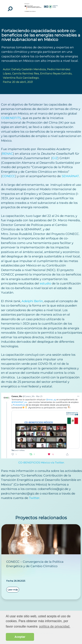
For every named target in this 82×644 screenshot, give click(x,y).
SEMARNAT (70, 176)
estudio (45, 283)
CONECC (9, 176)
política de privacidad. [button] (55, 626)
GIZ (55, 158)
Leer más (13, 590)
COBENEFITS (11, 118)
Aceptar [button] (20, 637)
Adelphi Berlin (32, 301)
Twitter (34, 498)
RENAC (8, 154)
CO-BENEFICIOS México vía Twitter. (42, 462)
